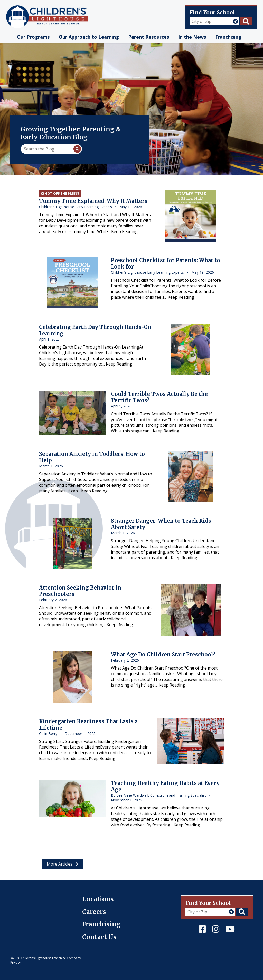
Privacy (15, 962)
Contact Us (99, 937)
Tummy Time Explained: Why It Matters (93, 201)
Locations (98, 899)
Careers (94, 912)
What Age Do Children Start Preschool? (163, 654)
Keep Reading (124, 231)
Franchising (101, 924)
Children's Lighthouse (31, 898)
